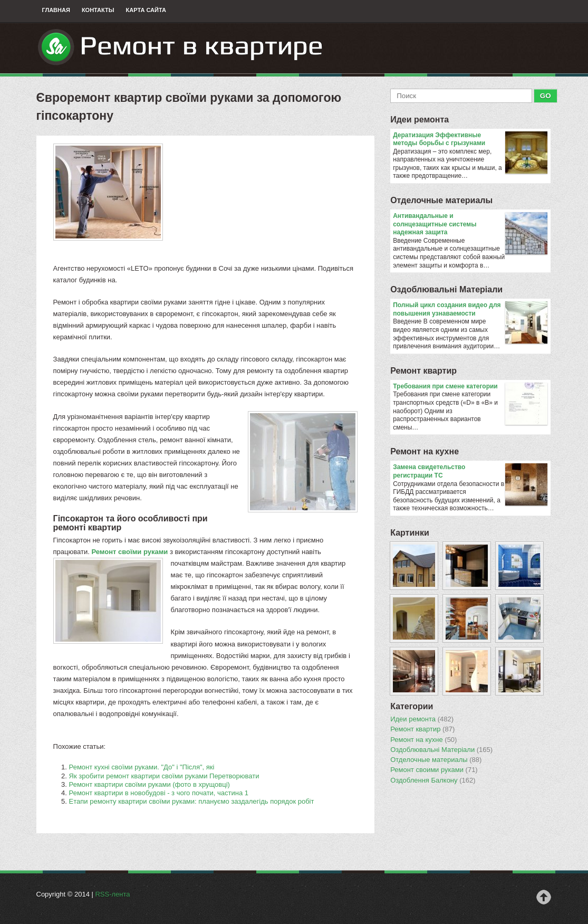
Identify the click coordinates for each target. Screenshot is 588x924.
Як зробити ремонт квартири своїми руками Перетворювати (164, 776)
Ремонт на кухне (425, 451)
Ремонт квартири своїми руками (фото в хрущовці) (150, 784)
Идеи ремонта (420, 120)
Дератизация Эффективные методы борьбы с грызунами (470, 140)
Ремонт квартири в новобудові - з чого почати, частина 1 (159, 793)
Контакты (98, 10)
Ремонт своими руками (434, 770)
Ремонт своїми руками (129, 552)
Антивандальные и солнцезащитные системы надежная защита (470, 225)
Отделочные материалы (441, 200)
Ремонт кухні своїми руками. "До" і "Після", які (142, 767)
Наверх (544, 897)
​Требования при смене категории (470, 387)
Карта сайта (146, 10)
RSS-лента (112, 894)
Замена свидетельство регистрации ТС (470, 471)
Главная (56, 10)
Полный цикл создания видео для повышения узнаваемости (470, 309)
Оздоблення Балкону (433, 780)
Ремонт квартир (423, 371)
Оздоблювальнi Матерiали (446, 289)
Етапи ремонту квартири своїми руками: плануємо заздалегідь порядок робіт (192, 801)
